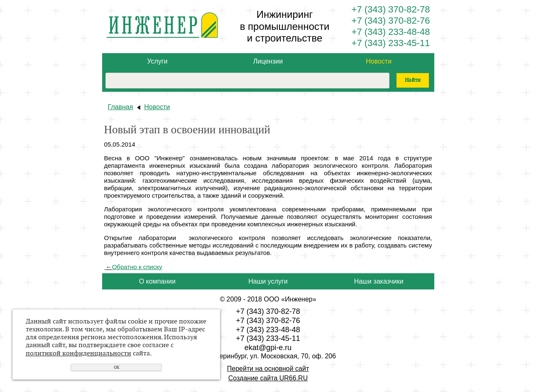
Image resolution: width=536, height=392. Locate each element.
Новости (379, 61)
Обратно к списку (133, 267)
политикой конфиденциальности (78, 353)
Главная (121, 107)
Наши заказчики (379, 281)
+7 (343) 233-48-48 (391, 32)
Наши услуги (268, 281)
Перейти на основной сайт (268, 369)
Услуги (157, 61)
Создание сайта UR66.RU (268, 378)
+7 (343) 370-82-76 (391, 21)
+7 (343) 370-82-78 (391, 9)
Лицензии (268, 61)
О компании (157, 281)
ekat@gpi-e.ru (268, 348)
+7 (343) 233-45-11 (391, 43)
